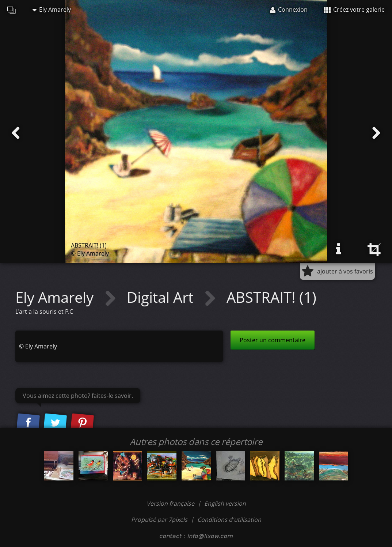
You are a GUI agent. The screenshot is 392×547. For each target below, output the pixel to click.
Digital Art (162, 297)
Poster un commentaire (273, 340)
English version (225, 503)
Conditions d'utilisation (229, 520)
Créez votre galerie (354, 10)
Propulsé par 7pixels (159, 520)
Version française (171, 503)
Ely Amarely (52, 10)
